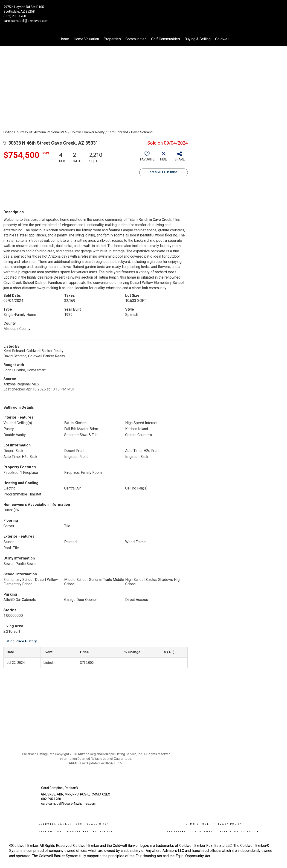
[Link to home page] (144, 10)
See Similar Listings (164, 172)
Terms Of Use (196, 824)
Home (64, 39)
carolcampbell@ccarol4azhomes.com (69, 804)
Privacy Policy (228, 824)
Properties (112, 39)
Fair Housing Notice (239, 832)
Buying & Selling (198, 39)
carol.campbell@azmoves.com (26, 21)
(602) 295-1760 (15, 16)
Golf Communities (166, 39)
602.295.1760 (51, 799)
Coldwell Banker (55, 824)
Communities (136, 39)
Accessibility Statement (191, 832)
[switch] (147, 158)
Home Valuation (86, 39)
